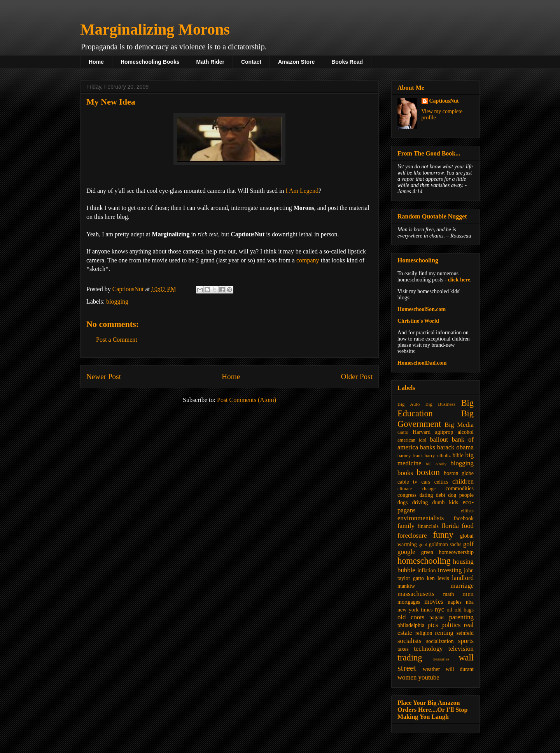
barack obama (455, 447)
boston (428, 472)
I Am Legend (302, 191)
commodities (460, 488)
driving (420, 502)
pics (433, 625)
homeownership (456, 552)
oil (450, 610)
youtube (429, 677)
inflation (426, 570)
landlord (463, 578)
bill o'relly (436, 464)
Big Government (436, 419)
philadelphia (411, 625)
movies (434, 602)
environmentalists (421, 518)
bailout (439, 439)
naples (455, 602)
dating (426, 495)
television (461, 649)
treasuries (441, 659)
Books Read (347, 62)
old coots (411, 617)
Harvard (422, 432)
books (405, 473)
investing (450, 570)
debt (441, 495)
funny (443, 535)
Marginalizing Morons (155, 29)
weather (431, 669)
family (406, 526)
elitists (467, 511)
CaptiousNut (444, 101)
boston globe (459, 473)
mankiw (406, 586)
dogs (402, 502)
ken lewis (438, 578)
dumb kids (445, 502)
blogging (117, 301)
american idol (412, 440)
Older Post (357, 376)
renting (444, 633)
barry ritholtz (438, 456)
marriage (462, 586)
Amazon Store (296, 62)
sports (466, 641)
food (468, 526)
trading (410, 658)
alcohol (466, 432)
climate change (416, 489)
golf (468, 544)
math (448, 594)
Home (96, 62)
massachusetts (416, 594)
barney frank (410, 456)
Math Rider (210, 62)
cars (426, 482)
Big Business (440, 404)
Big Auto (409, 404)
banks (428, 447)
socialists (409, 641)
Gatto (403, 432)
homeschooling (424, 561)
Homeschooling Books (150, 62)
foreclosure (412, 535)
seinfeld (465, 633)
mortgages (409, 602)
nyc (439, 609)
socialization (440, 641)
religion (424, 633)
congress (407, 495)
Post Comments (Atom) (247, 400)
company (308, 260)
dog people (461, 495)
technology (428, 649)
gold (423, 545)
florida (450, 526)
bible (458, 455)
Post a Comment (117, 340)
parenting (461, 617)
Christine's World (418, 321)
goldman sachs (445, 544)
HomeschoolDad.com (422, 363)
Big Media (459, 425)
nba (470, 602)
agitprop (444, 432)
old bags (464, 610)
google (406, 552)
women (407, 677)
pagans (437, 618)
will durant (460, 669)
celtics (441, 482)
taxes (403, 649)
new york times (415, 610)
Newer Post (104, 376)
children (463, 481)
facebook (464, 518)
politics (451, 625)
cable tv (407, 482)
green (427, 552)
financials (428, 526)
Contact (251, 62)
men (468, 594)
